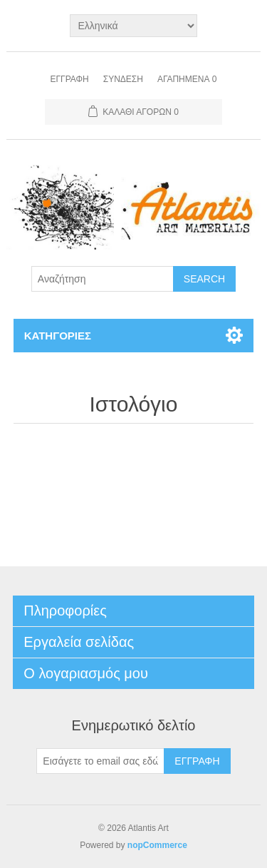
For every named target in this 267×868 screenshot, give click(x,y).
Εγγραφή (70, 79)
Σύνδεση (123, 79)
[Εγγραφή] (100, 761)
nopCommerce (157, 845)
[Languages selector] (133, 26)
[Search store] (103, 279)
